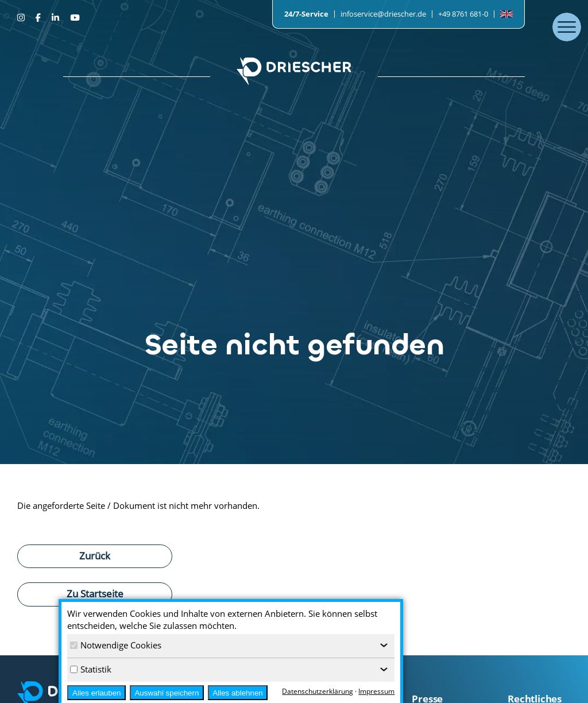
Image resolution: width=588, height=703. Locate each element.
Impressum (376, 691)
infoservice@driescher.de (383, 14)
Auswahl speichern (167, 693)
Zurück (95, 555)
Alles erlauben (96, 693)
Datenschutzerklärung (318, 691)
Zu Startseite (95, 593)
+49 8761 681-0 (463, 14)
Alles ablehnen (237, 693)
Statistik (91, 669)
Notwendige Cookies (116, 645)
